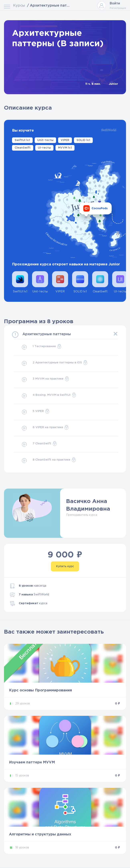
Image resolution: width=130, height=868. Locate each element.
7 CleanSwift (39, 444)
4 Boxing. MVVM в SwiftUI (49, 396)
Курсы (19, 6)
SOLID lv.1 (83, 140)
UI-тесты (44, 148)
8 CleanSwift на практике (49, 461)
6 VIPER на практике (45, 428)
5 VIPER (35, 412)
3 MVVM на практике (45, 380)
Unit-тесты (45, 140)
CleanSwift (23, 148)
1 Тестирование (41, 347)
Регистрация (118, 8)
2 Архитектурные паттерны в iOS (54, 363)
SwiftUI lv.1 (22, 140)
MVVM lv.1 (65, 148)
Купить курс (65, 566)
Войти (115, 3)
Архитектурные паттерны (47, 334)
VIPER (65, 140)
